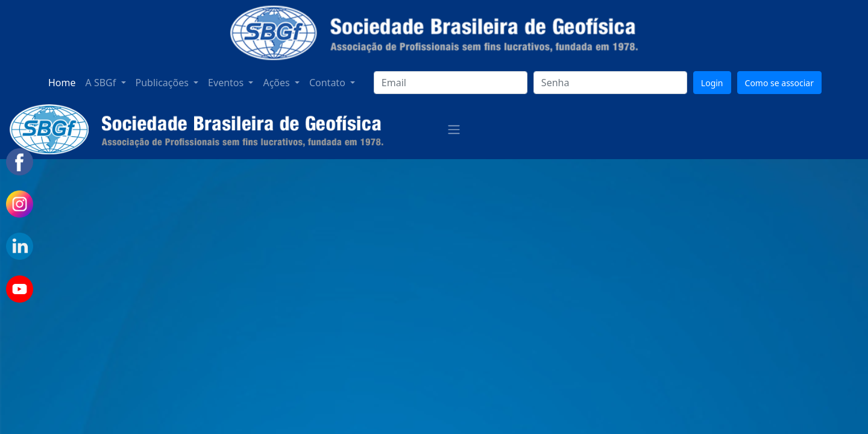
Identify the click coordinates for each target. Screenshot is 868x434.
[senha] (610, 83)
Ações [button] (277, 83)
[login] (451, 83)
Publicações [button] (164, 83)
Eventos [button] (227, 83)
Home (62, 83)
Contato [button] (329, 83)
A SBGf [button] (102, 83)
